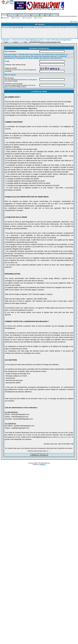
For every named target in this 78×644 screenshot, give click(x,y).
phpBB (36, 463)
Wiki (47, 15)
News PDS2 (12, 15)
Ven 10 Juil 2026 (7, 27)
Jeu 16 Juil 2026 (72, 27)
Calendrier (12, 2)
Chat (42, 15)
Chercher (7, 2)
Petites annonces (24, 15)
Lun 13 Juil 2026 (40, 27)
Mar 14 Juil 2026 (51, 27)
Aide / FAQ (54, 15)
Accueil (3, 2)
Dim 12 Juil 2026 (29, 27)
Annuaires (35, 15)
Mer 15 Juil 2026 (62, 27)
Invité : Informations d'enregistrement (59, 40)
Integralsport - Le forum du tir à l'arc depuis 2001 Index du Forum (23, 40)
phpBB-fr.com (43, 464)
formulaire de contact (64, 437)
